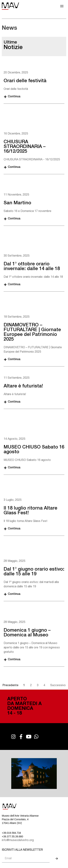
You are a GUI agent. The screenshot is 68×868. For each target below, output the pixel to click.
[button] (62, 6)
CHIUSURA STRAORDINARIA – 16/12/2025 (25, 147)
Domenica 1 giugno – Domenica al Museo (27, 633)
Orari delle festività (25, 81)
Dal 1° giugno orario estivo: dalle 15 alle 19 (34, 572)
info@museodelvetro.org (18, 840)
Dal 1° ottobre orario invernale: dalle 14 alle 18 (32, 267)
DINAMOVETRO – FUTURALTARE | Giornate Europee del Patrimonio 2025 (32, 332)
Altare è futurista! (23, 386)
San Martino (17, 203)
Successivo (58, 686)
